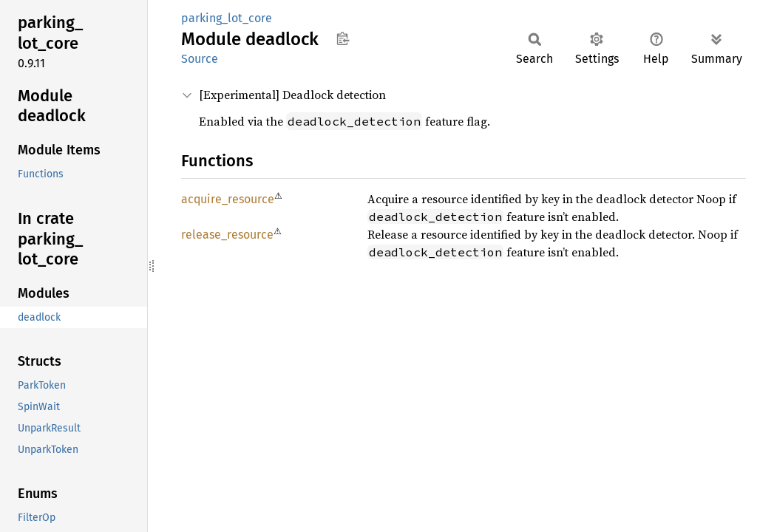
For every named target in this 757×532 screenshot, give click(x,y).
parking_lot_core (227, 18)
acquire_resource (228, 199)
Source (200, 59)
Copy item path (343, 38)
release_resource (227, 235)
